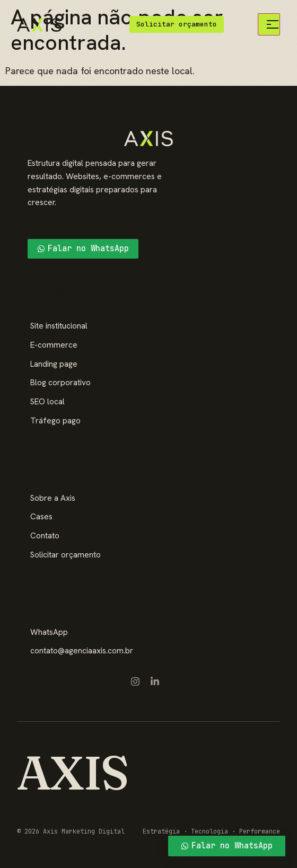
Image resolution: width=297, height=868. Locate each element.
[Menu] (269, 24)
